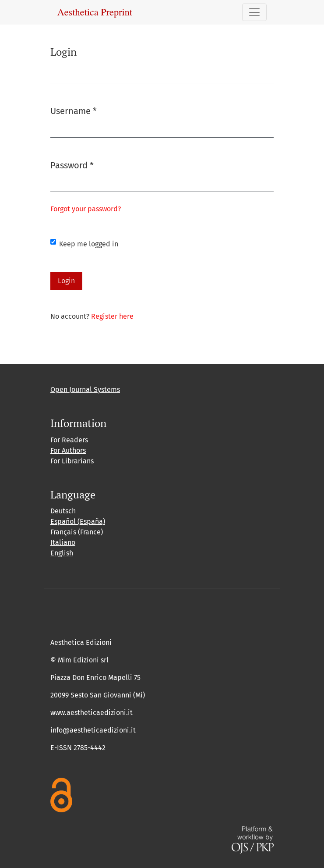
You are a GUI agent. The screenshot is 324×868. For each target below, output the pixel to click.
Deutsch (63, 511)
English (62, 553)
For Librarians (72, 461)
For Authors (68, 450)
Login (66, 281)
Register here (112, 316)
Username (74, 110)
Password (72, 165)
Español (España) (78, 521)
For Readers (69, 440)
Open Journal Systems (85, 390)
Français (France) (77, 532)
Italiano (63, 542)
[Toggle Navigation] (254, 12)
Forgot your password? (86, 209)
